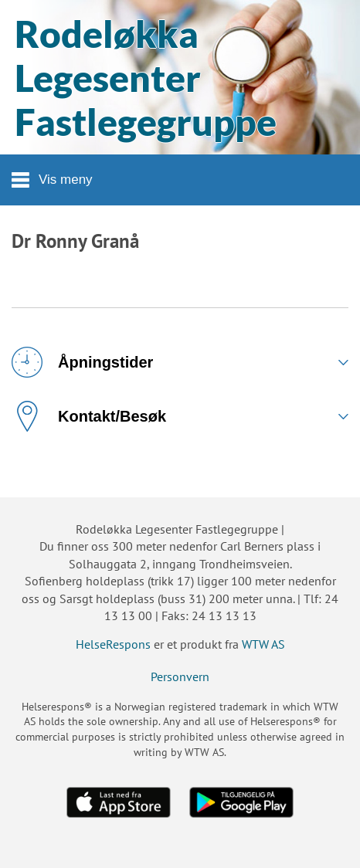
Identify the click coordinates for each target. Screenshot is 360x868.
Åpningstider (82, 362)
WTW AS (263, 644)
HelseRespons (113, 644)
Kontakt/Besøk (89, 416)
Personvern (180, 676)
